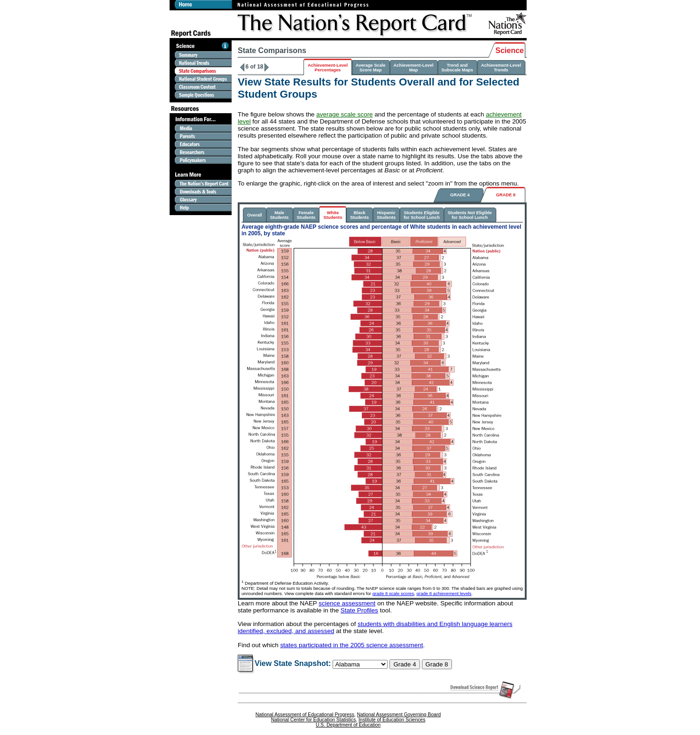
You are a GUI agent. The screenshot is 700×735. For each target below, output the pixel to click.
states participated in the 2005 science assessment (351, 645)
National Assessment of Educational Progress (305, 715)
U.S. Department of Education (348, 725)
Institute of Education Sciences (392, 720)
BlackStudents (359, 215)
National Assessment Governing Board (399, 715)
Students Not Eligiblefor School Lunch (470, 215)
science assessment (347, 603)
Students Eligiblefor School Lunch (422, 215)
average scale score (344, 114)
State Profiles (359, 610)
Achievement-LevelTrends (501, 68)
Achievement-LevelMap (414, 68)
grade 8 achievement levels (444, 593)
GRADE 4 (460, 195)
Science (510, 50)
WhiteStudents (333, 215)
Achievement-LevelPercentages (328, 68)
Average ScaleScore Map (370, 68)
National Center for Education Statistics (314, 720)
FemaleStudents (306, 215)
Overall (255, 215)
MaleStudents (280, 215)
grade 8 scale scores (393, 593)
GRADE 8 (506, 195)
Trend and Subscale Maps (457, 68)
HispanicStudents (386, 215)
